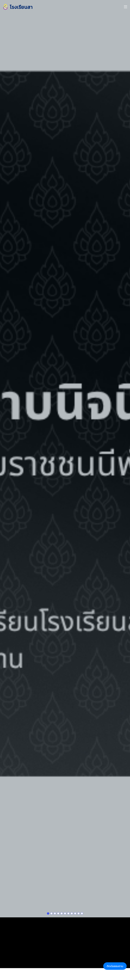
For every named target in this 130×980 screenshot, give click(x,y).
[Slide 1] (48, 900)
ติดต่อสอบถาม (115, 966)
